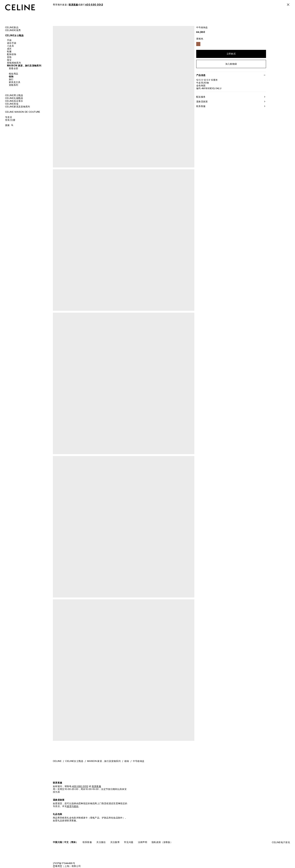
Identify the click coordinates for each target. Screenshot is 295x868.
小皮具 (10, 46)
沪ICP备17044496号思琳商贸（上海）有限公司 (67, 865)
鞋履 (9, 51)
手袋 (9, 40)
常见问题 (129, 842)
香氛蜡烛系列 (14, 63)
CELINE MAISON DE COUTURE (23, 112)
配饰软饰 (12, 54)
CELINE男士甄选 (14, 95)
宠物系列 (13, 85)
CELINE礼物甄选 (14, 98)
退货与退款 (73, 806)
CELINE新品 (12, 27)
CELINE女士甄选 (14, 35)
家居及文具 (15, 82)
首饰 (9, 57)
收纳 (11, 76)
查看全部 (13, 68)
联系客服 (87, 842)
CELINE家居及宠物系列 (18, 107)
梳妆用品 (13, 74)
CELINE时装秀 (13, 30)
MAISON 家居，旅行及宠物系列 (24, 66)
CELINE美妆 (12, 104)
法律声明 (143, 842)
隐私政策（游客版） (162, 842)
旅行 (11, 79)
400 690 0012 (80, 786)
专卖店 (9, 117)
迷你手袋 (12, 43)
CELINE (57, 761)
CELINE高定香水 (14, 101)
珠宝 (9, 60)
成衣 (9, 49)
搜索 (7, 125)
